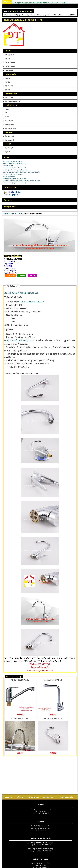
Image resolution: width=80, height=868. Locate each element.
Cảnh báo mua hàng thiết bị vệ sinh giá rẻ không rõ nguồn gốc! (21, 172)
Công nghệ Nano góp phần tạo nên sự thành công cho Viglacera (21, 181)
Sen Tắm (7, 59)
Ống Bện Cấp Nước (10, 129)
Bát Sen (7, 109)
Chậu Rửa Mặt (9, 78)
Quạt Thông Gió (10, 148)
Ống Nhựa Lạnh (9, 136)
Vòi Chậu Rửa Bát (10, 67)
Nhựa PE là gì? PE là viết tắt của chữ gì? (15, 164)
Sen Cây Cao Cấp (10, 55)
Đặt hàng (33, 275)
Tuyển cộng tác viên (9, 176)
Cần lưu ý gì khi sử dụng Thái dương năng (15, 170)
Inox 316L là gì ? (8, 166)
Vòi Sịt (7, 117)
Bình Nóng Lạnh (9, 98)
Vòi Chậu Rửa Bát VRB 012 (20, 680)
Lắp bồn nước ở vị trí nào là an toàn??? (14, 168)
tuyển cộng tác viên (66, 797)
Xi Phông (7, 113)
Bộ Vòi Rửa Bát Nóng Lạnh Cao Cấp (21, 293)
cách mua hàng (33, 797)
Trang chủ (6, 213)
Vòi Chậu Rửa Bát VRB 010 (53, 718)
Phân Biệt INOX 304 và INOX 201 (13, 161)
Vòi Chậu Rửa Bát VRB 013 (53, 680)
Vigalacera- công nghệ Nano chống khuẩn (15, 178)
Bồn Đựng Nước (9, 125)
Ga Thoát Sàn (9, 121)
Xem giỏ (23, 275)
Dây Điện (7, 152)
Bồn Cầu (7, 82)
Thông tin (20, 797)
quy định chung (49, 797)
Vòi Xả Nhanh (9, 70)
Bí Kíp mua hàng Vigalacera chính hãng (14, 183)
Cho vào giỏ (11, 275)
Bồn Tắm (7, 90)
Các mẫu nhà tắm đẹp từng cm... (12, 174)
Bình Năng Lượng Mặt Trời (13, 101)
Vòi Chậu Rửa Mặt (10, 63)
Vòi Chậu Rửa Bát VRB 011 (20, 718)
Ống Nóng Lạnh (9, 140)
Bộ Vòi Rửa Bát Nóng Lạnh (20, 340)
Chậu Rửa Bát (9, 86)
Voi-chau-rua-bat (16, 213)
